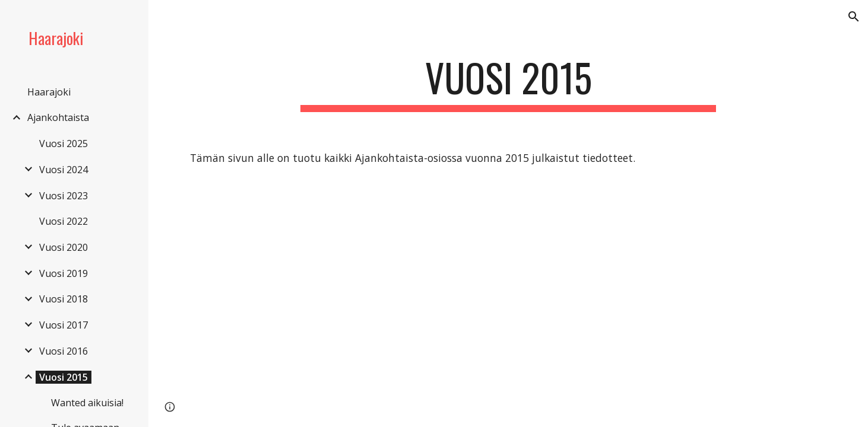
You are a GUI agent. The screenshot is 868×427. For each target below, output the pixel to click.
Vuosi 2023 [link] (64, 196)
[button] (854, 17)
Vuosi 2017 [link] (64, 325)
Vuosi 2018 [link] (64, 299)
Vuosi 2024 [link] (64, 170)
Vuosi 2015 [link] (64, 377)
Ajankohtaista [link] (58, 117)
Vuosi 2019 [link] (64, 273)
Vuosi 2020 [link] (64, 247)
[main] (508, 83)
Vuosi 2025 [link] (64, 144)
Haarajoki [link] (49, 92)
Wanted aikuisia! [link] (87, 403)
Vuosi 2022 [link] (64, 221)
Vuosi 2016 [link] (64, 351)
